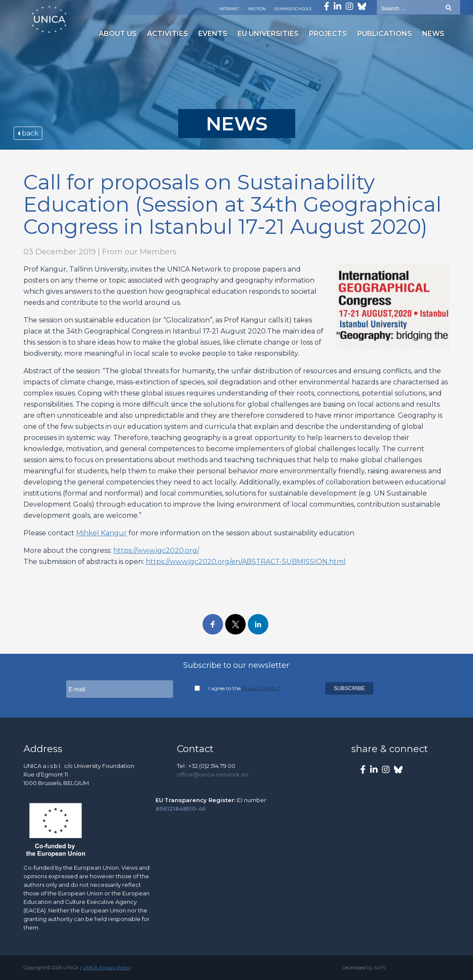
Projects (328, 34)
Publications (385, 34)
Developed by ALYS (364, 968)
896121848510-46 (181, 809)
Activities (167, 34)
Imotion (257, 9)
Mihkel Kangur (101, 533)
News (433, 34)
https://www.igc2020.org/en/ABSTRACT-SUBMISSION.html (246, 562)
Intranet (229, 9)
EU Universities (268, 34)
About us (118, 34)
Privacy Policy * (261, 688)
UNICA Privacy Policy (107, 968)
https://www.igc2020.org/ (156, 551)
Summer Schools (293, 9)
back (28, 133)
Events (213, 34)
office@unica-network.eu (213, 774)
